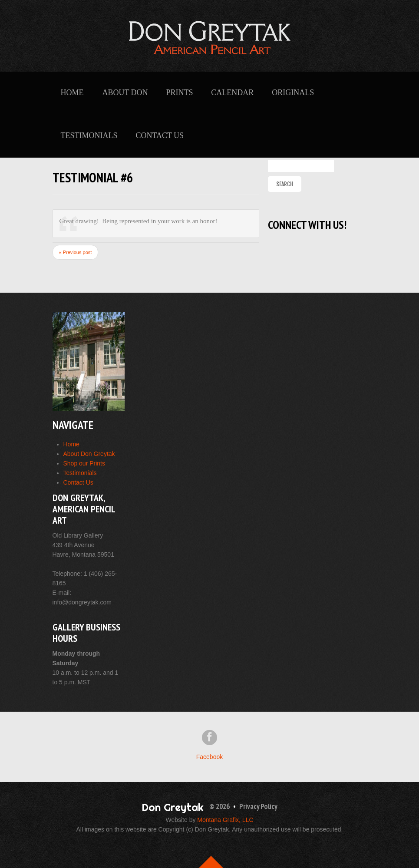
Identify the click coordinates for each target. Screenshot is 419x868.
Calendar (232, 92)
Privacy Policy (258, 806)
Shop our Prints (84, 463)
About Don (125, 92)
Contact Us (160, 135)
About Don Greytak (89, 454)
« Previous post (76, 252)
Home (72, 92)
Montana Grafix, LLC (225, 820)
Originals (293, 92)
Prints (179, 92)
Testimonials (89, 135)
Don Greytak (173, 807)
